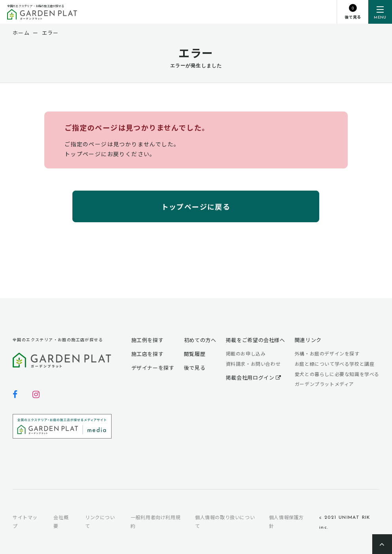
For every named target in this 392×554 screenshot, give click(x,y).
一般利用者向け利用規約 (155, 521)
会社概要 (61, 521)
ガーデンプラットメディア (324, 384)
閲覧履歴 (195, 354)
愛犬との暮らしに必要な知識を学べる (337, 374)
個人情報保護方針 (286, 521)
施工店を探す (148, 354)
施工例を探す (148, 340)
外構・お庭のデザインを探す (327, 353)
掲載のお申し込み (246, 353)
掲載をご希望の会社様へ (256, 340)
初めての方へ (200, 340)
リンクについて (100, 521)
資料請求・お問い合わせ (253, 364)
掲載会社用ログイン (254, 377)
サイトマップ (25, 521)
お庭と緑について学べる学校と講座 (335, 364)
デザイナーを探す (153, 368)
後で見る (195, 368)
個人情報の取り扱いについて (225, 521)
